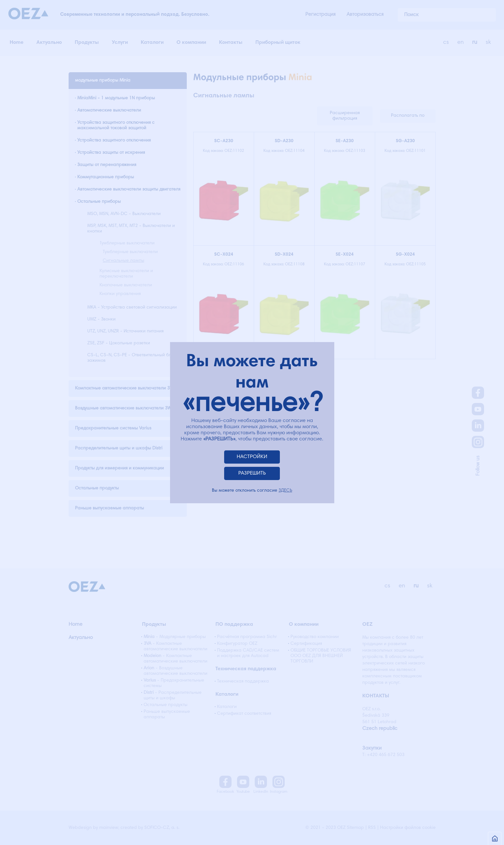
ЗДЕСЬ (285, 491)
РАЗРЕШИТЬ (252, 473)
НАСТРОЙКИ (252, 457)
